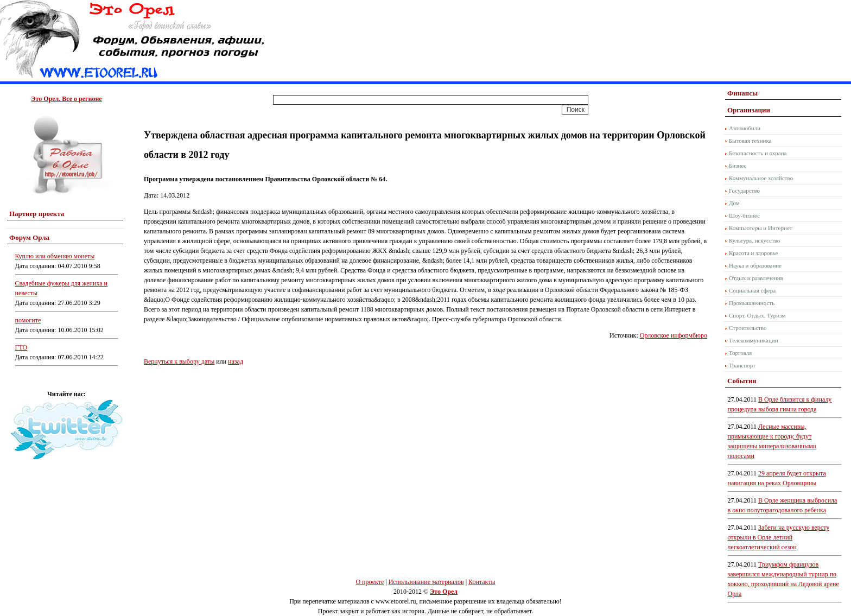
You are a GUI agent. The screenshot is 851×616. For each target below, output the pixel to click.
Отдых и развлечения (756, 278)
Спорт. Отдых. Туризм (757, 315)
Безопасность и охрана (758, 153)
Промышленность (752, 303)
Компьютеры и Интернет (761, 228)
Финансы (742, 93)
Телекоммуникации (754, 340)
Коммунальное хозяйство (761, 178)
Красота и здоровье (754, 253)
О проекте (370, 582)
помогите (28, 320)
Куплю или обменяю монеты (55, 256)
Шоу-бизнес (744, 215)
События (742, 381)
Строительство (748, 328)
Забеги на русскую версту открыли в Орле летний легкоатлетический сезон (779, 537)
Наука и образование (755, 265)
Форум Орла (29, 237)
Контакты (482, 582)
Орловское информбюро (674, 335)
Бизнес (738, 166)
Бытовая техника (750, 141)
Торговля (740, 353)
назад (236, 361)
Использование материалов (426, 582)
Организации (749, 110)
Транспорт (742, 365)
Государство (744, 190)
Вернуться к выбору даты (179, 361)
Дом (734, 203)
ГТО (21, 347)
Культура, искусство (754, 240)
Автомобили (745, 128)
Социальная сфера (752, 290)
